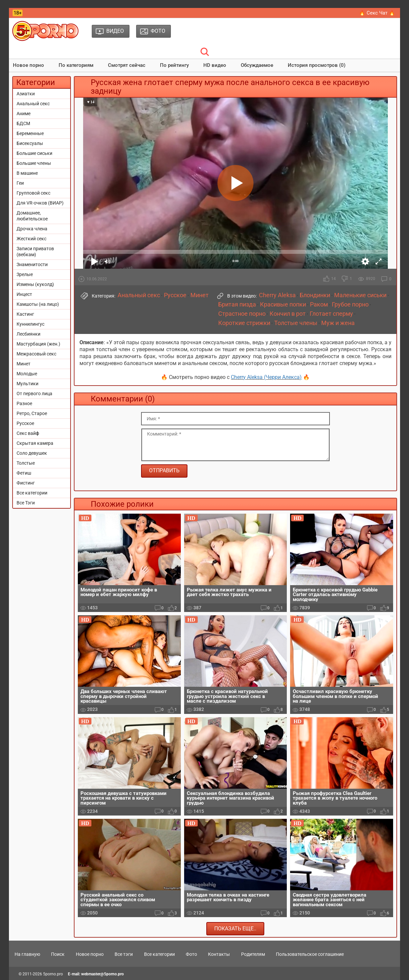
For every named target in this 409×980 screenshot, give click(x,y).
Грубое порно (350, 304)
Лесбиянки (28, 334)
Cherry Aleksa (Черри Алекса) (266, 377)
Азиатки (26, 94)
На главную (27, 954)
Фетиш (24, 473)
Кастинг (25, 314)
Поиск (58, 954)
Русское (25, 423)
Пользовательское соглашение (310, 954)
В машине (27, 173)
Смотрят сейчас (127, 65)
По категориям (76, 65)
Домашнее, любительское (32, 216)
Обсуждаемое (257, 65)
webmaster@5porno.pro (102, 974)
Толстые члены (296, 323)
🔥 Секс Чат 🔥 (377, 13)
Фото (191, 954)
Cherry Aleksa (277, 295)
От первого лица (34, 394)
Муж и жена (338, 323)
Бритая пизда (237, 304)
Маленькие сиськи (360, 295)
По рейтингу (174, 65)
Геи (20, 183)
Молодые (27, 374)
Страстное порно (242, 314)
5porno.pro (53, 974)
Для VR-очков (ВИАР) (40, 203)
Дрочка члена (32, 229)
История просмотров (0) (317, 65)
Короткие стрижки (244, 323)
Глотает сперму (331, 314)
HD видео (215, 65)
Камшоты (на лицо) (38, 304)
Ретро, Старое (32, 413)
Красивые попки (283, 304)
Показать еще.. (235, 929)
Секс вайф (28, 433)
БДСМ (23, 123)
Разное (24, 403)
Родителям (253, 954)
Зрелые (25, 274)
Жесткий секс (31, 239)
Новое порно (28, 65)
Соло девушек (32, 453)
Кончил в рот (288, 314)
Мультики (27, 384)
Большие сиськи (34, 153)
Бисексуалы (30, 143)
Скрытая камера (35, 443)
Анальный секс (33, 104)
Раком (319, 304)
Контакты (219, 954)
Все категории (32, 493)
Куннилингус (30, 324)
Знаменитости (32, 264)
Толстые (26, 463)
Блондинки (315, 295)
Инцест (24, 294)
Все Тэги (26, 503)
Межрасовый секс (36, 354)
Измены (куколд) (35, 284)
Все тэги (124, 954)
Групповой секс (33, 193)
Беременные (30, 133)
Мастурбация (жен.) (38, 344)
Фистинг (26, 483)
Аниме (24, 114)
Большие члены (34, 163)
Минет (24, 364)
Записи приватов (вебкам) (35, 252)
